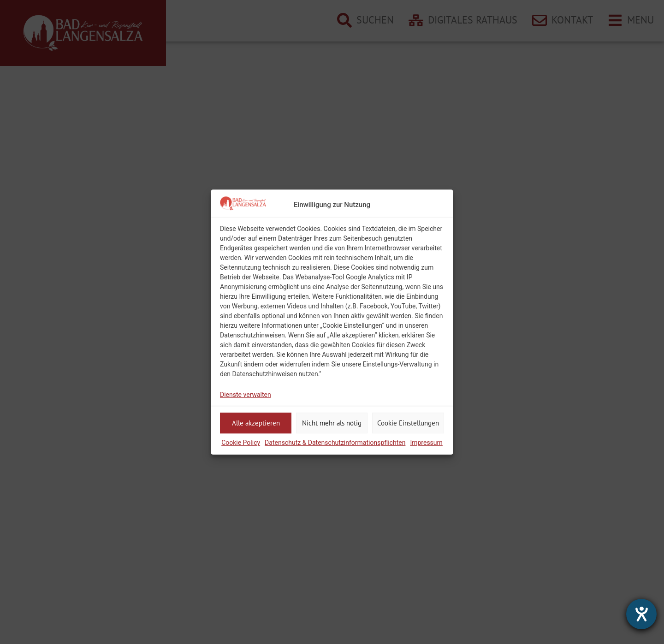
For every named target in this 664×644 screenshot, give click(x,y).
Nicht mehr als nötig (332, 423)
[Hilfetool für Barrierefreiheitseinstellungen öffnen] (641, 614)
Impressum (426, 443)
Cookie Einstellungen (408, 423)
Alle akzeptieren (256, 423)
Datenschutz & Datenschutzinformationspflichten (335, 443)
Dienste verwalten (246, 395)
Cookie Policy (241, 443)
